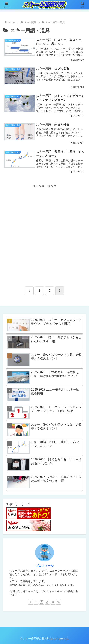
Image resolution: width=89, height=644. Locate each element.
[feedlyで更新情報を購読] (53, 602)
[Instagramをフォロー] (42, 602)
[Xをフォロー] (31, 602)
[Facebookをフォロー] (36, 602)
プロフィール (44, 566)
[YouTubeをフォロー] (47, 602)
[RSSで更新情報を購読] (58, 602)
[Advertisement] (44, 233)
